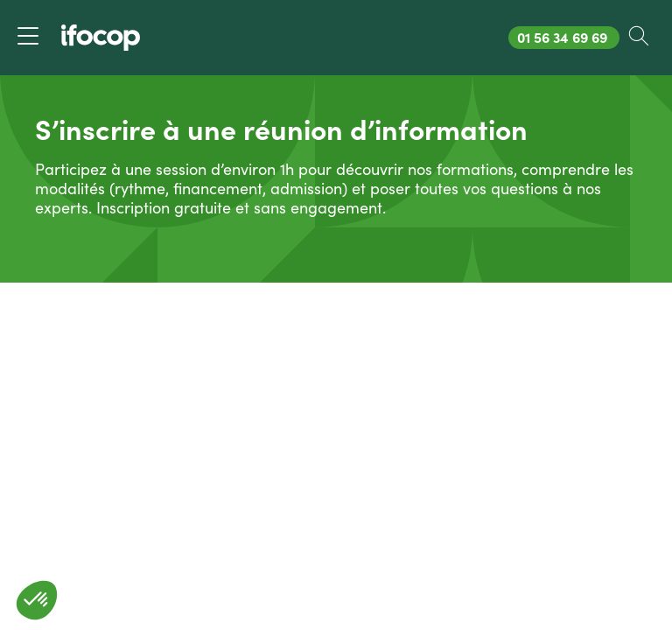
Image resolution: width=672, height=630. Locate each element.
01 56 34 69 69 (568, 37)
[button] (37, 600)
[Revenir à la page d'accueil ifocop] (101, 38)
